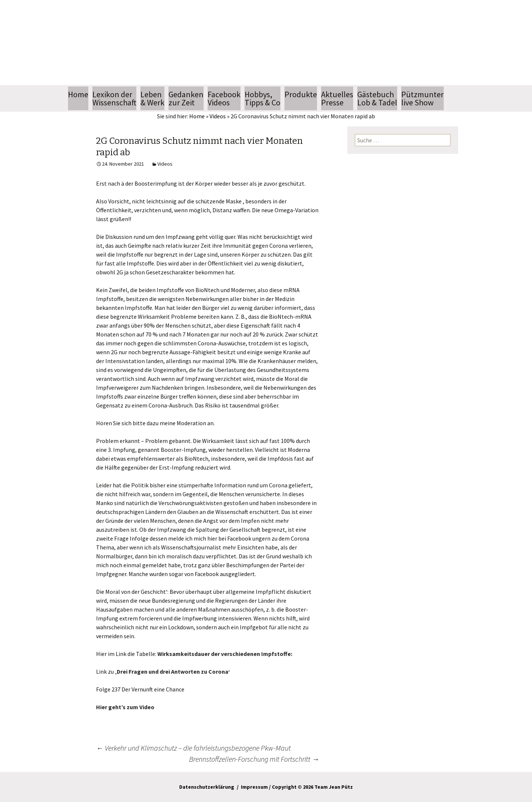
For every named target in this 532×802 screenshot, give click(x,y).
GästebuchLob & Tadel (377, 98)
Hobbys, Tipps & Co (262, 98)
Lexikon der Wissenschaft (114, 98)
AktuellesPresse (337, 98)
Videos (218, 116)
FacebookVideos (224, 98)
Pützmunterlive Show (422, 98)
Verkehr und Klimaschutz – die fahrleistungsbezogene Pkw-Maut (193, 748)
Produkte (301, 94)
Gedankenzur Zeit (186, 98)
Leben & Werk (152, 98)
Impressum (254, 787)
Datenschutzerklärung (207, 787)
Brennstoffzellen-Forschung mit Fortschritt (254, 759)
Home (78, 98)
